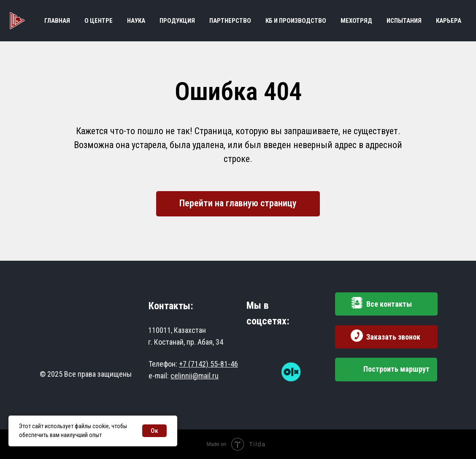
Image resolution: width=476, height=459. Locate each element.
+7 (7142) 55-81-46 (208, 364)
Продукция (177, 21)
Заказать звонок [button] (393, 337)
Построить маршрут (396, 369)
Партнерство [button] (230, 21)
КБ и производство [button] (296, 21)
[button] (357, 336)
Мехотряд (356, 21)
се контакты (389, 304)
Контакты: (171, 306)
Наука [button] (136, 21)
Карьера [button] (449, 21)
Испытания (404, 21)
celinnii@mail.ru (195, 376)
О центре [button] (99, 21)
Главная (57, 21)
